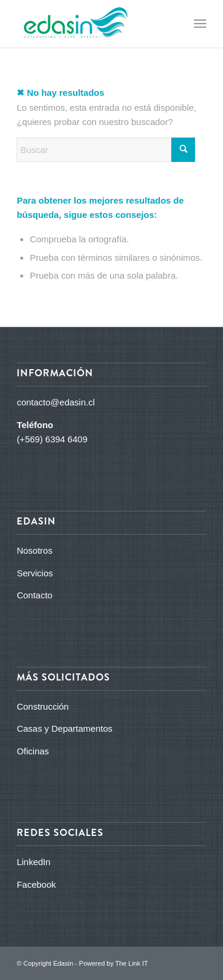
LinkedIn (34, 862)
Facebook (36, 884)
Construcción (43, 706)
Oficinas (33, 751)
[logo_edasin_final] (92, 24)
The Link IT (132, 963)
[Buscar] (106, 150)
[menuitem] (200, 24)
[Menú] (200, 24)
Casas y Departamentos (65, 728)
